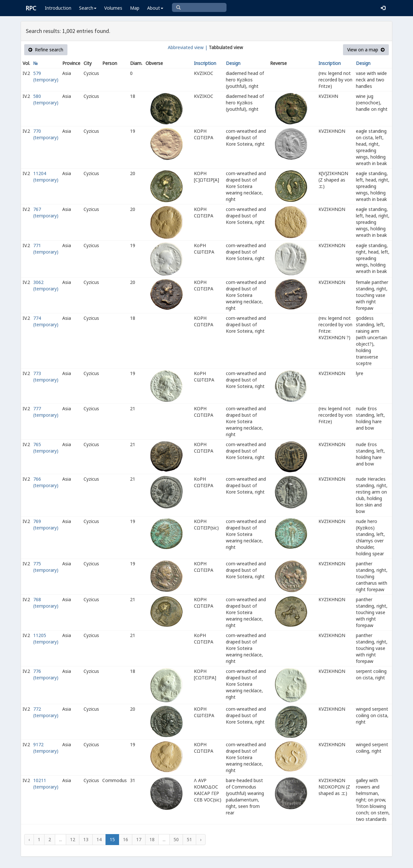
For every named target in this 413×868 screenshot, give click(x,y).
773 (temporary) (46, 376)
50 (176, 839)
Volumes (113, 8)
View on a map (366, 50)
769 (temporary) (46, 524)
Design (233, 63)
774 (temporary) (46, 321)
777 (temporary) (46, 412)
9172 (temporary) (46, 748)
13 (86, 839)
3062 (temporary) (46, 285)
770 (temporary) (46, 134)
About (155, 8)
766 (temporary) (46, 482)
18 (152, 839)
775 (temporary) (46, 567)
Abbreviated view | (188, 47)
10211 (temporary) (46, 784)
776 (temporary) (46, 674)
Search (88, 8)
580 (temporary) (46, 99)
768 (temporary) (46, 603)
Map (135, 8)
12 (73, 839)
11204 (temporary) (46, 177)
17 (139, 839)
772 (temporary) (46, 712)
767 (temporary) (46, 212)
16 (126, 839)
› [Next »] (201, 839)
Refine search (46, 50)
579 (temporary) (46, 76)
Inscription (205, 63)
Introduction (58, 8)
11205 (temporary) (46, 638)
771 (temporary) (46, 249)
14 (99, 839)
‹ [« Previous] (29, 839)
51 (189, 839)
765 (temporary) (46, 448)
